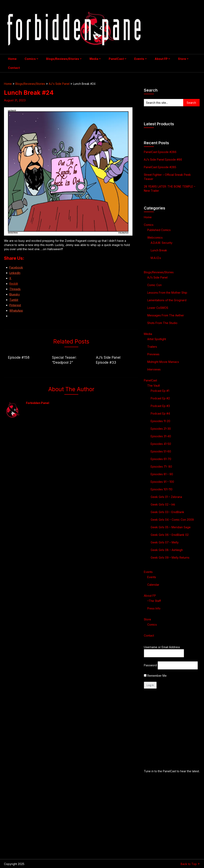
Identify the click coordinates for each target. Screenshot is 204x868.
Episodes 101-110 (162, 489)
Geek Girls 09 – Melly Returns (170, 557)
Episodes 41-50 (161, 444)
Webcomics (155, 237)
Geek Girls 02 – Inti (163, 504)
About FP (161, 59)
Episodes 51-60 (161, 451)
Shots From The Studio (162, 323)
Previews (153, 354)
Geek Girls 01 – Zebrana (166, 497)
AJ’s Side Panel (157, 277)
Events (139, 59)
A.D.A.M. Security (162, 243)
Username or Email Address (162, 647)
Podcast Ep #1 (160, 391)
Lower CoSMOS (158, 308)
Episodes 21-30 (161, 429)
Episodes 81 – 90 (162, 474)
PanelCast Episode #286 (160, 152)
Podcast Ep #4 (160, 413)
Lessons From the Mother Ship (167, 293)
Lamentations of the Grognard (167, 300)
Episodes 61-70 (161, 459)
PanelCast (116, 59)
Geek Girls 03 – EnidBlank (167, 512)
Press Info (154, 608)
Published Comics (159, 230)
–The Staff (154, 601)
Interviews (154, 369)
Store (182, 59)
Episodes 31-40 (161, 436)
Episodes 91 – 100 (162, 482)
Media (94, 59)
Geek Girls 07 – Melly (165, 542)
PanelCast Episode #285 (160, 167)
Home (12, 59)
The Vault (154, 386)
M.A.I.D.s (156, 258)
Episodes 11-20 (160, 421)
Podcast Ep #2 (160, 398)
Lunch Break (159, 250)
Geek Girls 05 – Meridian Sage (171, 527)
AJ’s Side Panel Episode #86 (163, 159)
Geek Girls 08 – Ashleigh (167, 550)
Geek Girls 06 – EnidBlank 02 (170, 535)
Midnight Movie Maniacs (163, 362)
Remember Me (155, 676)
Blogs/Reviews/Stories (63, 59)
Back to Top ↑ (190, 864)
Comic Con (154, 285)
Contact (14, 68)
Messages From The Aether (166, 315)
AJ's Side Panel (59, 84)
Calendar (153, 585)
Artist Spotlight (157, 339)
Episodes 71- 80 (161, 467)
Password (150, 665)
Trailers (152, 347)
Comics (30, 59)
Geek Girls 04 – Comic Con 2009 (172, 520)
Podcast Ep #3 (160, 406)
